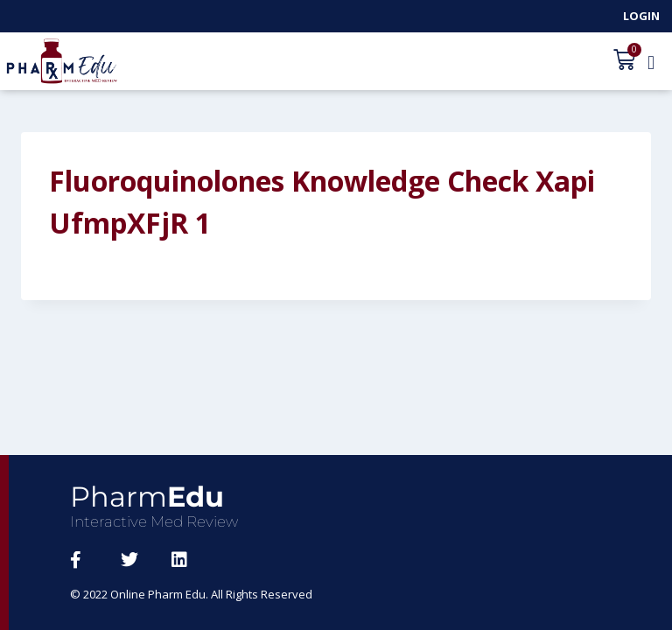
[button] (651, 62)
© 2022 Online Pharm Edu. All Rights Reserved (191, 594)
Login (641, 16)
